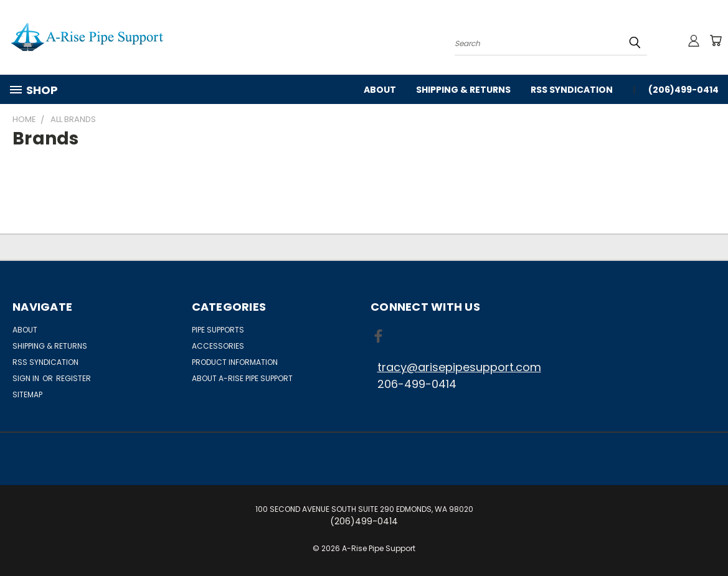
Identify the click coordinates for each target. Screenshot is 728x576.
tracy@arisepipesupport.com (459, 367)
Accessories (218, 346)
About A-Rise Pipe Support (242, 378)
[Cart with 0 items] (716, 40)
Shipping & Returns (463, 90)
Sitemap (27, 394)
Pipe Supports (218, 330)
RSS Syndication (572, 90)
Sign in (27, 378)
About (380, 90)
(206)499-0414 (683, 90)
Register (73, 378)
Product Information (235, 362)
